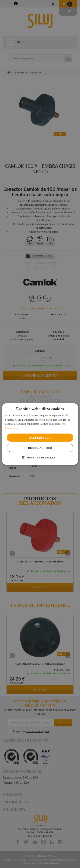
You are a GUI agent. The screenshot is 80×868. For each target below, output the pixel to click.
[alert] (40, 434)
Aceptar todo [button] (40, 438)
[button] (40, 457)
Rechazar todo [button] (40, 448)
